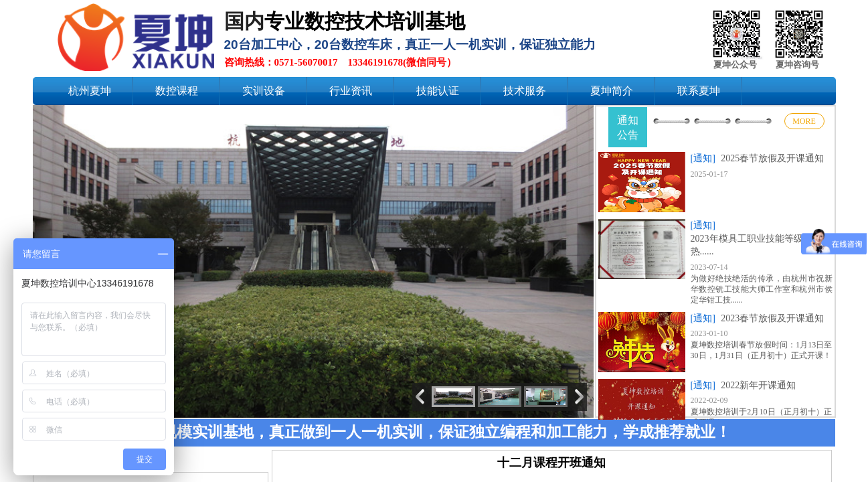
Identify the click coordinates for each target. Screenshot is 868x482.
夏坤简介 (612, 91)
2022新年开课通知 (758, 385)
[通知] (703, 158)
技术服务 (525, 91)
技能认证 (438, 91)
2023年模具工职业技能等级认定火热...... (761, 245)
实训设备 (264, 91)
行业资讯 (351, 91)
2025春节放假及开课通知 (772, 158)
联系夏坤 (699, 91)
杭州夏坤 (90, 91)
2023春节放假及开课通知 (772, 318)
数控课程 (177, 91)
